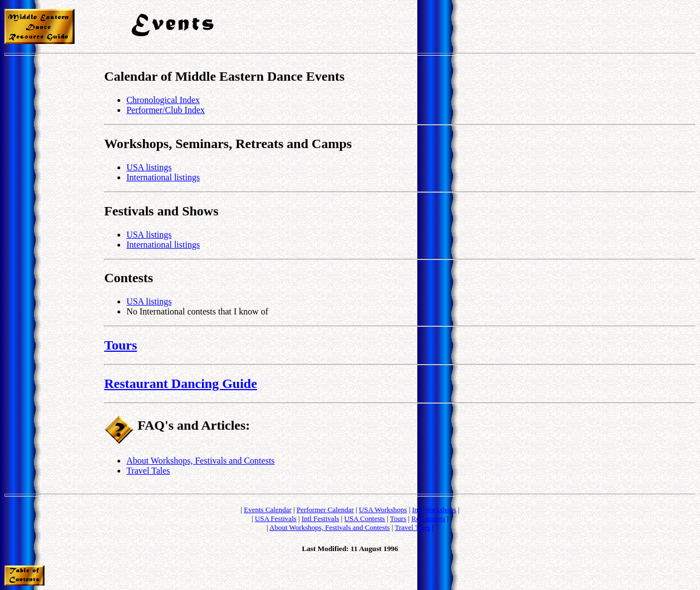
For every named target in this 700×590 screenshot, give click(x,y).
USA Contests (365, 518)
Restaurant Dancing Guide (181, 383)
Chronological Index (163, 100)
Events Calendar (268, 510)
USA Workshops (383, 510)
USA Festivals (276, 518)
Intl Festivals (321, 518)
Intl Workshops (434, 510)
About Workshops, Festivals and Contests (200, 461)
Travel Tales (148, 471)
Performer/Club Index (166, 110)
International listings (163, 177)
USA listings (149, 167)
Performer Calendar (325, 510)
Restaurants (428, 518)
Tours (120, 345)
